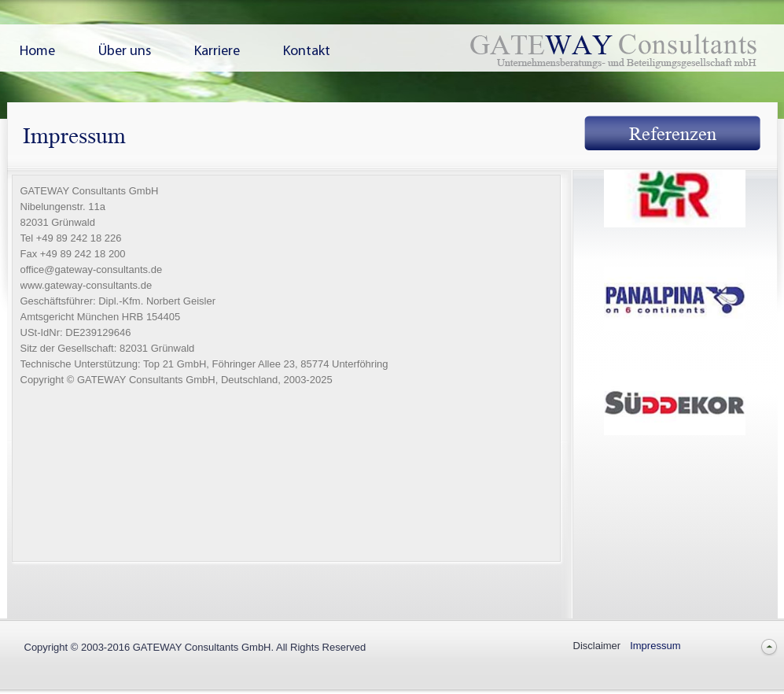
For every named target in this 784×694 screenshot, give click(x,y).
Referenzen (673, 134)
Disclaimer (597, 646)
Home (37, 52)
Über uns (125, 52)
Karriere (217, 52)
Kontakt (307, 52)
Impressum (655, 646)
